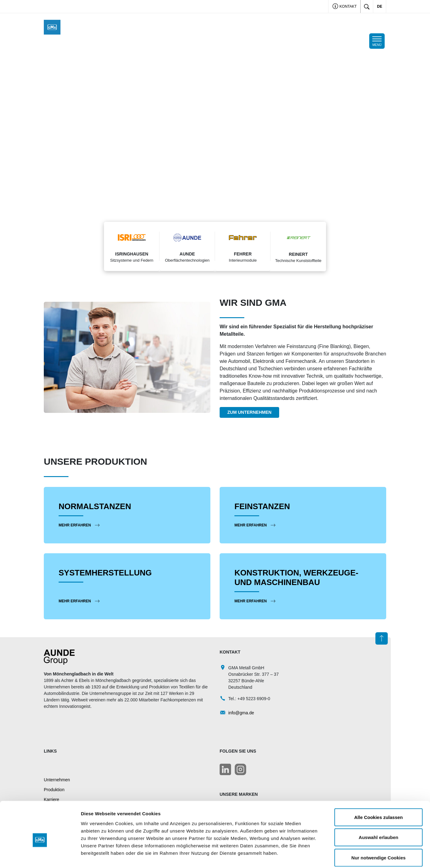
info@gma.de (241, 712)
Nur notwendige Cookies (378, 827)
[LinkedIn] (225, 769)
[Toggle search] (367, 6)
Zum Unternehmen (249, 412)
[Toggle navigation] (377, 41)
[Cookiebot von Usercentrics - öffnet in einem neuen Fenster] (40, 856)
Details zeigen (328, 856)
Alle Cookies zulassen (378, 787)
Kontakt (345, 7)
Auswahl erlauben (378, 807)
